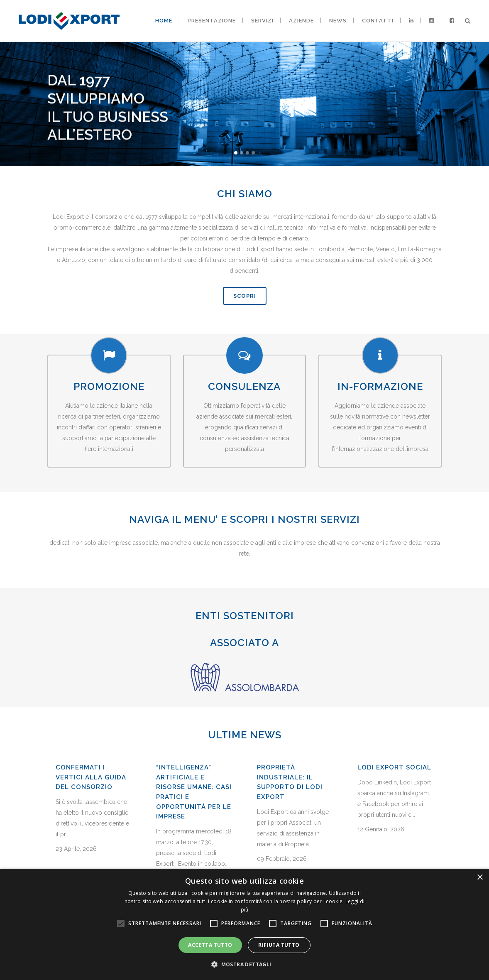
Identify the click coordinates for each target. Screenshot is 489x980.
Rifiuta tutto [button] (279, 945)
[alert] (244, 924)
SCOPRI (245, 296)
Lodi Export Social (394, 845)
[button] (244, 965)
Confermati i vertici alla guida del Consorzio (91, 855)
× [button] (480, 878)
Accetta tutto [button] (210, 945)
